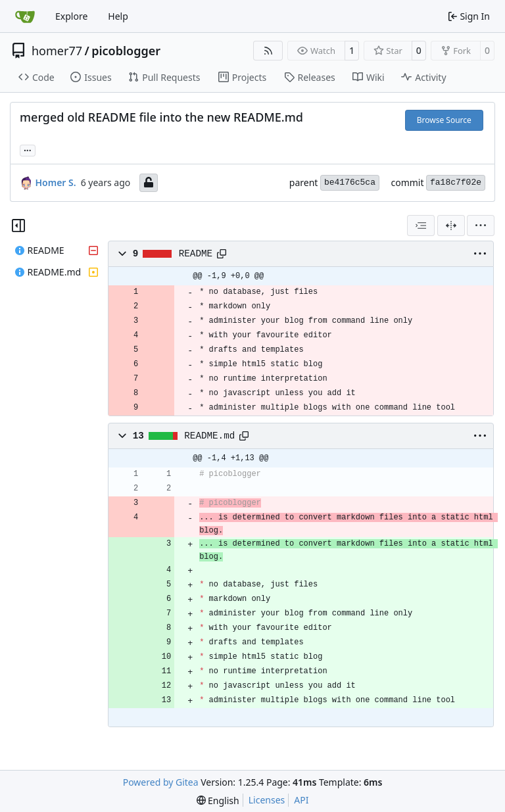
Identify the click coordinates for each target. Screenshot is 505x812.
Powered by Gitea (161, 782)
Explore (71, 16)
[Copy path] (222, 254)
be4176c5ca (350, 182)
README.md (209, 436)
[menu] (481, 226)
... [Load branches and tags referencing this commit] (28, 149)
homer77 (57, 51)
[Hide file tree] (18, 226)
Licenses (267, 800)
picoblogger (126, 51)
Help (118, 16)
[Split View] (451, 226)
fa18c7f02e (456, 182)
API (301, 800)
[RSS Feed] (268, 51)
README (196, 254)
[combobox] (421, 226)
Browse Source (444, 120)
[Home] (25, 16)
